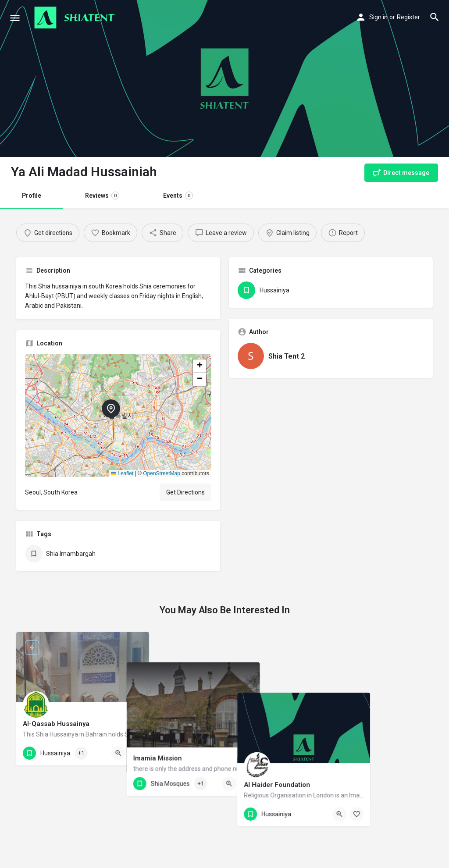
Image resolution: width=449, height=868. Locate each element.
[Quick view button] (118, 753)
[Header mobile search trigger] (435, 17)
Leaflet (122, 473)
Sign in (378, 17)
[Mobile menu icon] (15, 18)
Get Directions (185, 492)
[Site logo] (76, 18)
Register (408, 17)
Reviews (102, 196)
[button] (118, 416)
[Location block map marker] (111, 409)
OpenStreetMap (162, 473)
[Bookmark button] (135, 753)
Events (178, 196)
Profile (32, 196)
